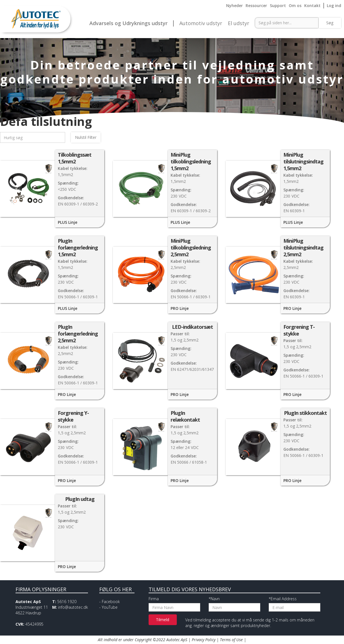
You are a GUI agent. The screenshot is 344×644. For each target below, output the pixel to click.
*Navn (214, 599)
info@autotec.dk (73, 607)
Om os (295, 6)
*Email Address (283, 599)
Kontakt (312, 6)
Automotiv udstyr (201, 23)
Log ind (334, 6)
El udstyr (239, 23)
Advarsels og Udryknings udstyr (128, 23)
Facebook (111, 602)
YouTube (110, 607)
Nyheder (234, 6)
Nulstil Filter (86, 137)
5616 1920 (67, 602)
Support (278, 6)
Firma (154, 599)
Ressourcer (256, 6)
